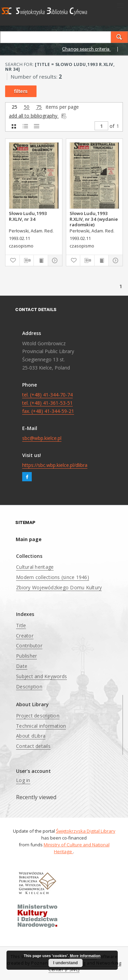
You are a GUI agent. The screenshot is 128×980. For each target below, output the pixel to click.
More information (85, 956)
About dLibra (31, 736)
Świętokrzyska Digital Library (86, 831)
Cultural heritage (35, 567)
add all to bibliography (38, 116)
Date (22, 666)
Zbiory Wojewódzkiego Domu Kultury (59, 587)
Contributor (29, 646)
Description (29, 687)
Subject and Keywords (41, 676)
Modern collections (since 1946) (53, 577)
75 (39, 107)
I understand (66, 963)
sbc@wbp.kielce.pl (42, 438)
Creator (25, 636)
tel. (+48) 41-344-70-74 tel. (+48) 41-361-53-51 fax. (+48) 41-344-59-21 (48, 403)
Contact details (33, 746)
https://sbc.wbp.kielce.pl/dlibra (55, 465)
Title (21, 625)
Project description (38, 716)
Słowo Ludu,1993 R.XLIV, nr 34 (28, 216)
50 (27, 107)
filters (21, 91)
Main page (29, 539)
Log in (23, 780)
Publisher (26, 656)
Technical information (41, 726)
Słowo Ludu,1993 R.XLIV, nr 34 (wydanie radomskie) (94, 219)
